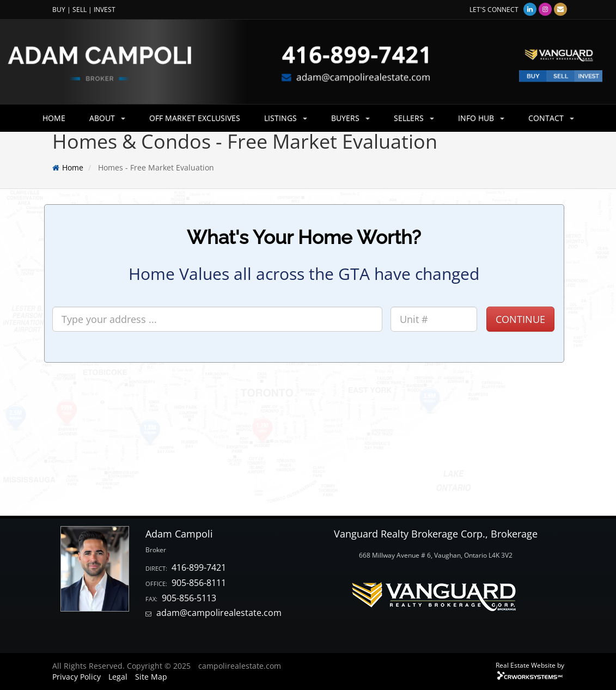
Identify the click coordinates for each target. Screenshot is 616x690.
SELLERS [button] (414, 118)
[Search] (218, 319)
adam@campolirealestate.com (219, 613)
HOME (54, 118)
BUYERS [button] (350, 118)
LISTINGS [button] (286, 118)
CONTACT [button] (551, 118)
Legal (118, 677)
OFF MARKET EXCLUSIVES (195, 118)
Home (73, 167)
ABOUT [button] (107, 118)
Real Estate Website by (530, 665)
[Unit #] (434, 319)
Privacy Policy (77, 677)
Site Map (151, 677)
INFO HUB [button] (481, 118)
